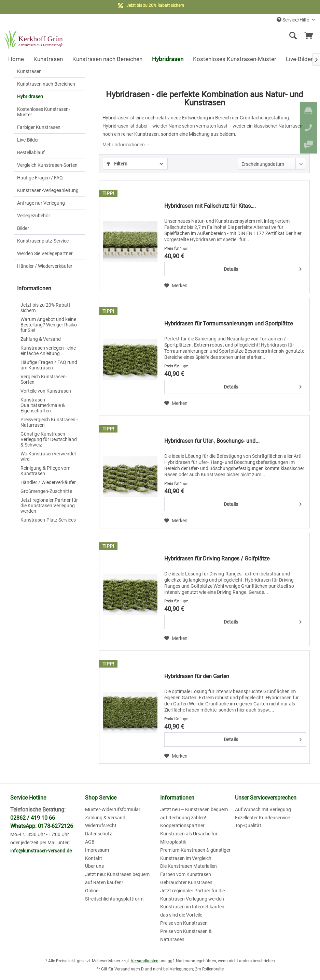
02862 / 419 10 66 (33, 818)
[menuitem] (247, 36)
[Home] (16, 59)
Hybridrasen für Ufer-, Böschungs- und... (212, 441)
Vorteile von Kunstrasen (46, 391)
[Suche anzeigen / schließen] (293, 36)
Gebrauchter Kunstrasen (186, 882)
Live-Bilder (28, 140)
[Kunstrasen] (48, 59)
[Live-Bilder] (299, 59)
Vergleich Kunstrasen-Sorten (47, 165)
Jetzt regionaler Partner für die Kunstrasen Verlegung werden (49, 506)
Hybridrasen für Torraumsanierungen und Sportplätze (228, 324)
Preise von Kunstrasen (184, 923)
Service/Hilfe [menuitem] (293, 20)
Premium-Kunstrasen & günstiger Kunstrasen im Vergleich (195, 854)
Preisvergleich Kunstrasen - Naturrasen (49, 422)
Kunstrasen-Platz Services (48, 520)
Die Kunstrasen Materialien (189, 866)
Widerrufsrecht (101, 825)
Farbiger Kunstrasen (39, 127)
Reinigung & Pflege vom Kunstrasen (45, 471)
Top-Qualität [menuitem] (248, 825)
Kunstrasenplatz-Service (43, 241)
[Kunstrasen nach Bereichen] (107, 59)
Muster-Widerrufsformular (113, 809)
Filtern (117, 164)
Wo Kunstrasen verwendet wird (48, 456)
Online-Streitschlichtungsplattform (114, 895)
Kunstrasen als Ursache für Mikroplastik (189, 838)
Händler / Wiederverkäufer (45, 266)
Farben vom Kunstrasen (186, 874)
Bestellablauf (31, 152)
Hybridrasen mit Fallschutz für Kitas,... (210, 206)
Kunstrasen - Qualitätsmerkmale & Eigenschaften (43, 405)
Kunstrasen (29, 71)
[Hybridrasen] (168, 59)
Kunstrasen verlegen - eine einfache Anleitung (48, 351)
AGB (90, 842)
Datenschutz (99, 834)
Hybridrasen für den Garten (197, 676)
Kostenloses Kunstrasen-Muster (44, 112)
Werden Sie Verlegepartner (45, 253)
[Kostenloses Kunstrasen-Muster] (235, 59)
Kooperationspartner (182, 825)
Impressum (97, 850)
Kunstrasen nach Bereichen (46, 84)
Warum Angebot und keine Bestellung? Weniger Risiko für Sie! (49, 325)
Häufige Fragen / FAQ (40, 178)
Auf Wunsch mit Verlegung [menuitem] (263, 809)
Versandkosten (145, 961)
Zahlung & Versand (41, 339)
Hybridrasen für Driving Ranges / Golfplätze (217, 559)
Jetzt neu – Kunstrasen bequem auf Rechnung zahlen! (194, 814)
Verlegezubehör (34, 216)
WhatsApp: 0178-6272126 (42, 826)
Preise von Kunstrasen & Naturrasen (186, 935)
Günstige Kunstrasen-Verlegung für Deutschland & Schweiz (49, 439)
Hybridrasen (30, 97)
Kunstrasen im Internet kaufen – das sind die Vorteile (194, 911)
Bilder (23, 228)
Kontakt (94, 858)
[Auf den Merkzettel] (176, 286)
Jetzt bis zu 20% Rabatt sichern (45, 308)
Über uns (94, 866)
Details (263, 268)
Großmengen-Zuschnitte (46, 491)
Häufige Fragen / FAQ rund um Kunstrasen (49, 365)
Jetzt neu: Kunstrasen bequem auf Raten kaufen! (117, 878)
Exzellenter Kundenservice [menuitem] (262, 818)
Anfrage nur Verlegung (41, 203)
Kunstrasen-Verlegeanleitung (48, 190)
